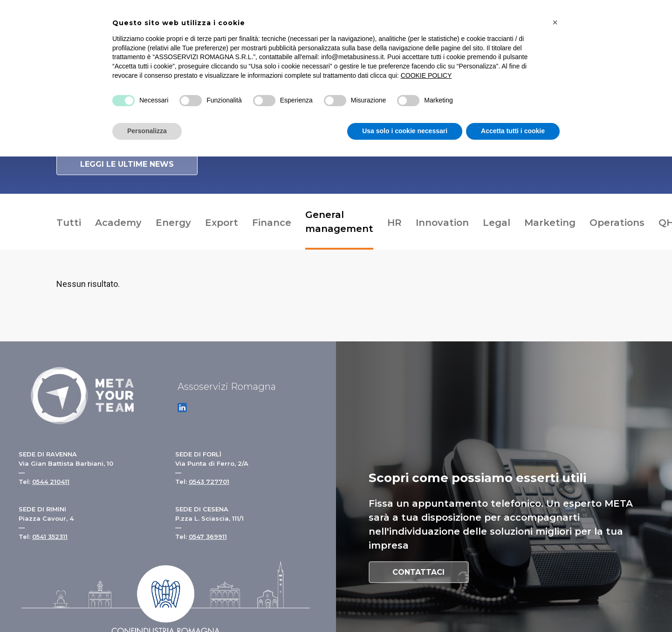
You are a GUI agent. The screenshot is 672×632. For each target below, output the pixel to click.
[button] (555, 22)
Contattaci (418, 572)
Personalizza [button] (147, 131)
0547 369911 (208, 537)
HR (394, 223)
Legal (497, 223)
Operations (617, 223)
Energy (173, 223)
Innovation (442, 223)
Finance (272, 223)
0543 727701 (209, 482)
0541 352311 (50, 537)
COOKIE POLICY (426, 75)
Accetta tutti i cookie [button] (513, 131)
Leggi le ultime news (127, 164)
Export (222, 223)
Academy (118, 223)
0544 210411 (51, 482)
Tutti (69, 223)
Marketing (550, 223)
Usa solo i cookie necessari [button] (405, 131)
